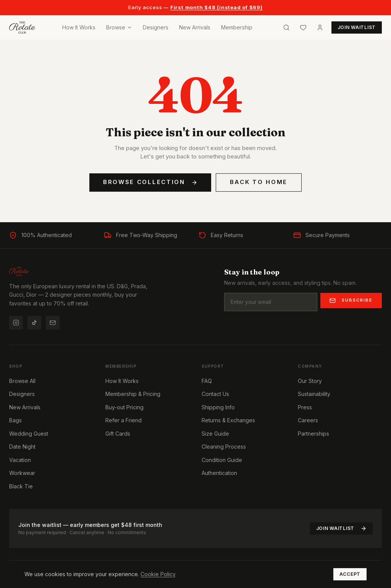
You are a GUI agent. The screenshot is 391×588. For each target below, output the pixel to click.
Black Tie (21, 486)
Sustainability (314, 394)
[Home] (22, 27)
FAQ (207, 381)
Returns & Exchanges (228, 420)
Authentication (219, 473)
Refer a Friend (124, 420)
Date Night (22, 447)
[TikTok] (34, 323)
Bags (15, 420)
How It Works (79, 27)
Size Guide (215, 434)
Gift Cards (118, 434)
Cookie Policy (158, 574)
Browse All (22, 381)
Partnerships (313, 434)
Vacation (20, 460)
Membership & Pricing (133, 394)
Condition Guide (222, 460)
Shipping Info (218, 407)
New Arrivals (195, 27)
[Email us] (53, 323)
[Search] (286, 27)
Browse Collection (150, 182)
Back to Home (259, 182)
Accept (350, 574)
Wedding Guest (29, 434)
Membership (237, 27)
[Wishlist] (303, 27)
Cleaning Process (224, 447)
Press (305, 407)
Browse (119, 27)
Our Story (310, 381)
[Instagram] (16, 323)
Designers (156, 27)
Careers (308, 420)
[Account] (320, 27)
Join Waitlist (341, 528)
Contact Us (215, 394)
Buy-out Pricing (124, 407)
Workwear (22, 473)
